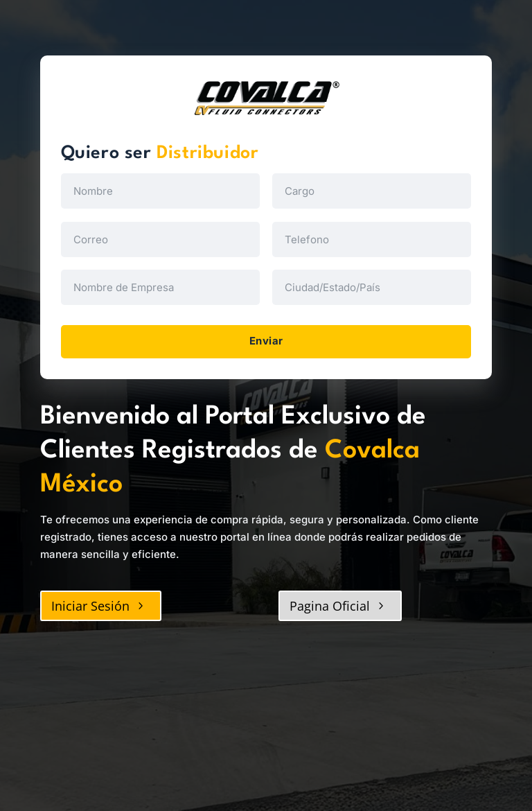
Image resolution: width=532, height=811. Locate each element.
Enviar (266, 342)
